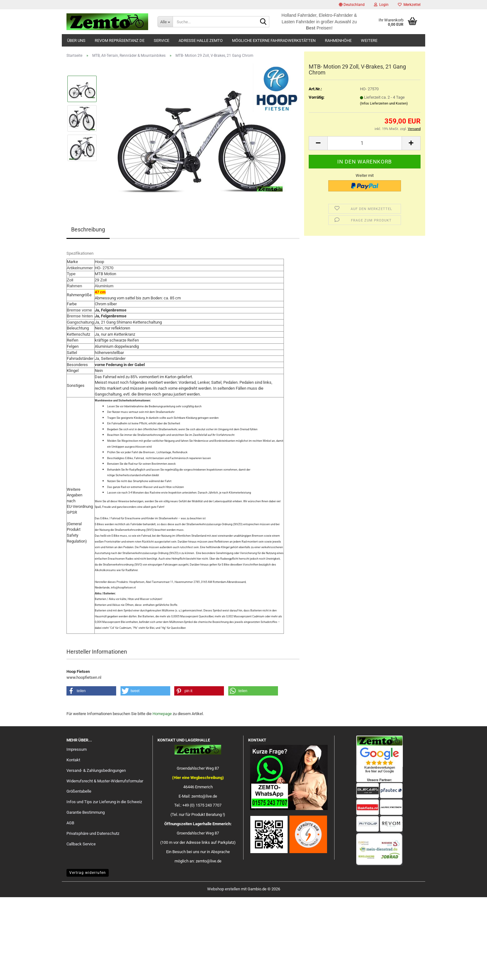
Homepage (162, 714)
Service (162, 40)
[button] (352, 5)
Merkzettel (409, 5)
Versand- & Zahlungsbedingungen (96, 770)
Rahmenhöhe (338, 40)
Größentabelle (79, 791)
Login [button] (381, 5)
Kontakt (73, 760)
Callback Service (81, 844)
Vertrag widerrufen (88, 873)
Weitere (369, 40)
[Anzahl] (365, 143)
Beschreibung (88, 229)
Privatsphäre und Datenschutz (93, 833)
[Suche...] (165, 22)
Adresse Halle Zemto (201, 40)
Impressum (77, 749)
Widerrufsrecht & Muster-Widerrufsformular (105, 781)
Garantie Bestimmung (86, 812)
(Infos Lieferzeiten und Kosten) (384, 103)
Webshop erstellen (224, 889)
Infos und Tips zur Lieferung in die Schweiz (104, 802)
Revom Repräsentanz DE (120, 40)
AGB (70, 823)
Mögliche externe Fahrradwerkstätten (274, 40)
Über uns (76, 40)
